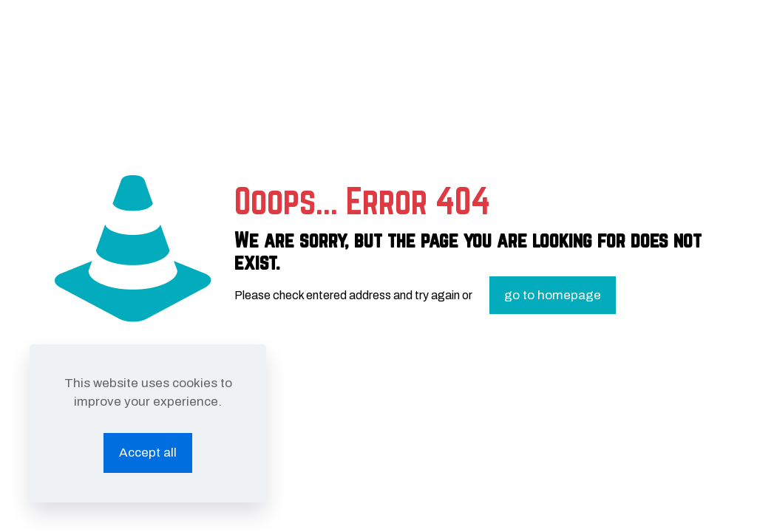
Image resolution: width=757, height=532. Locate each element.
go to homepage (553, 295)
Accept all (148, 453)
